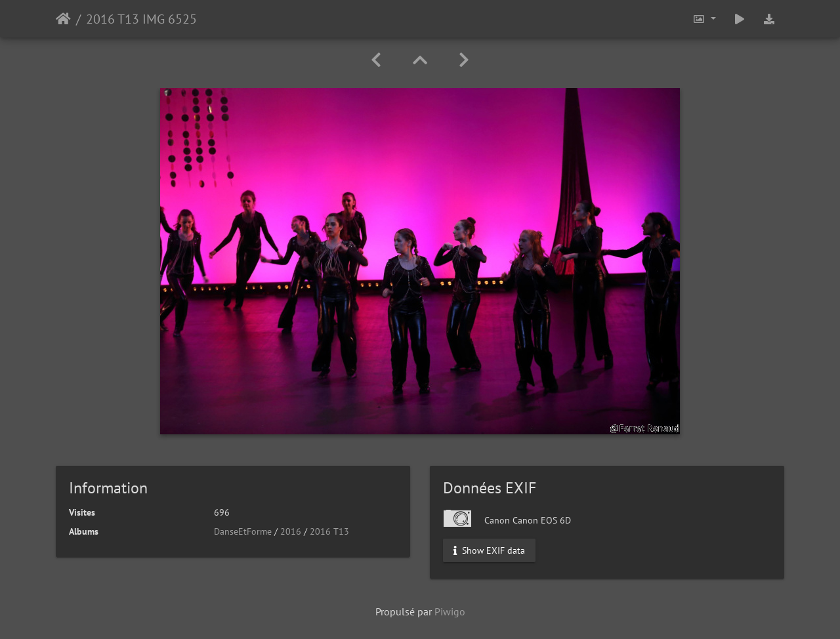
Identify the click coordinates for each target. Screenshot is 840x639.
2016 (291, 531)
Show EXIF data (489, 550)
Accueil (63, 19)
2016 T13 (329, 531)
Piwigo (450, 611)
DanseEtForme (243, 531)
